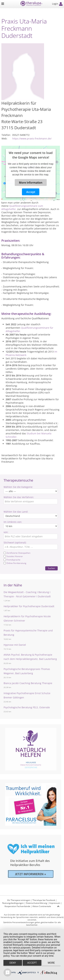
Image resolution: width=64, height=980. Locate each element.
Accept (31, 192)
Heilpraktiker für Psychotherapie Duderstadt (29, 606)
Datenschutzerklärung (37, 903)
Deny (13, 963)
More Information (31, 182)
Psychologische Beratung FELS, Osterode (27, 707)
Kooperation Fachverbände (17, 906)
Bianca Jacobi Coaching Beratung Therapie (28, 683)
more (51, 963)
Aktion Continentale (42, 906)
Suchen (51, 568)
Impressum (55, 903)
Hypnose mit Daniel (15, 645)
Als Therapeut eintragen (19, 900)
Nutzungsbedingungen (13, 903)
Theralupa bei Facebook (44, 900)
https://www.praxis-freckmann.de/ (32, 139)
